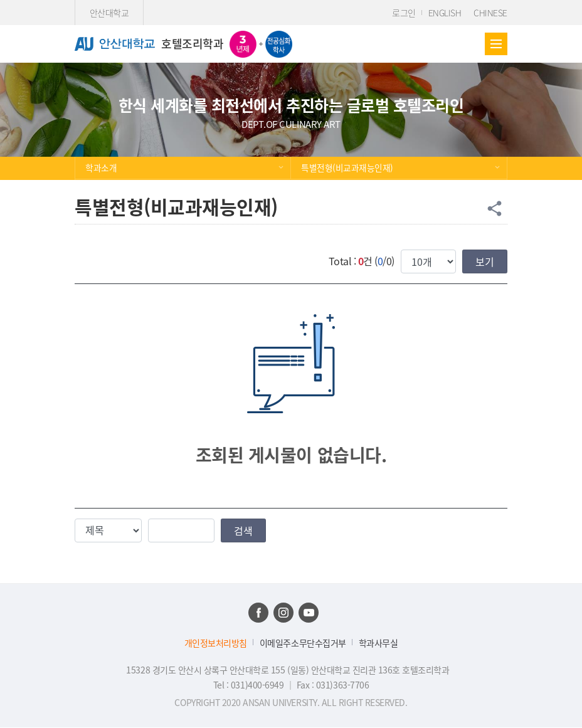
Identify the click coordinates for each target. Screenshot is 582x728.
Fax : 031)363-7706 (333, 685)
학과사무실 (378, 643)
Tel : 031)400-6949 (250, 685)
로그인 (404, 13)
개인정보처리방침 (216, 643)
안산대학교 (109, 13)
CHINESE (490, 13)
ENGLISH (445, 13)
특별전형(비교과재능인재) (347, 167)
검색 (243, 530)
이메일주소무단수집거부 (303, 643)
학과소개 (101, 167)
